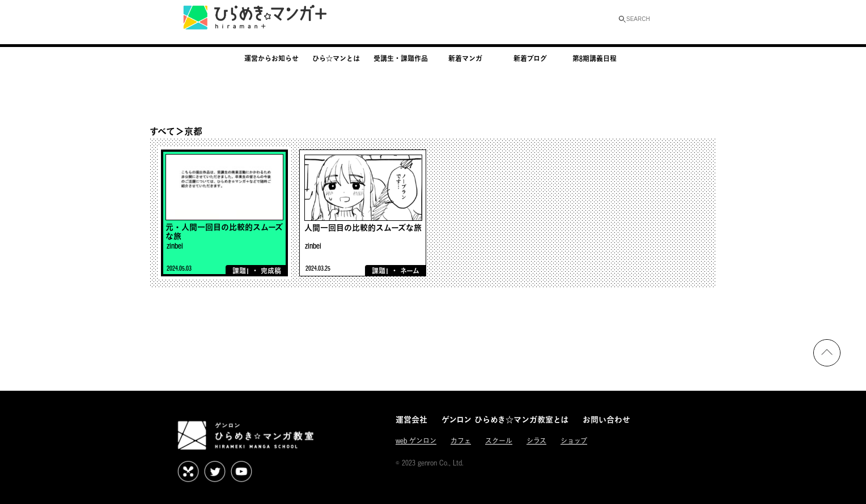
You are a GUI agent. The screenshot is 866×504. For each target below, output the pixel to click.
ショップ (574, 441)
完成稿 (271, 271)
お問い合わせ (606, 419)
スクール (499, 441)
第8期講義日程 (595, 58)
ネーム (410, 271)
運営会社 (411, 419)
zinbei (175, 245)
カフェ (461, 441)
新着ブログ (530, 58)
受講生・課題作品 (401, 58)
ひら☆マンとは (336, 58)
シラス (536, 441)
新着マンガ (465, 58)
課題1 (241, 271)
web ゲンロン (416, 441)
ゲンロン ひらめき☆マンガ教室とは (505, 419)
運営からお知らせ (271, 58)
